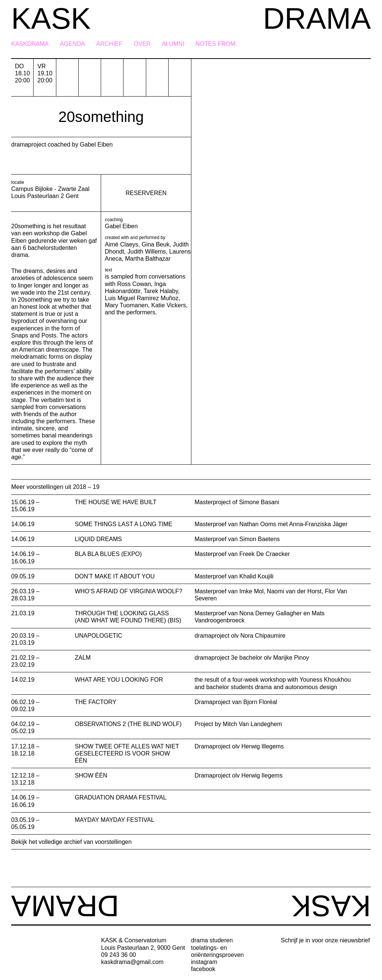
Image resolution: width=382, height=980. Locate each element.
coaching (114, 220)
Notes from (215, 44)
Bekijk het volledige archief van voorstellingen (71, 842)
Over (142, 44)
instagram (204, 962)
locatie (18, 182)
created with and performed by (135, 238)
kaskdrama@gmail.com (132, 962)
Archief (109, 44)
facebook (203, 969)
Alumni (173, 44)
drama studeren (212, 940)
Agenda (72, 44)
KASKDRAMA (30, 44)
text (108, 270)
